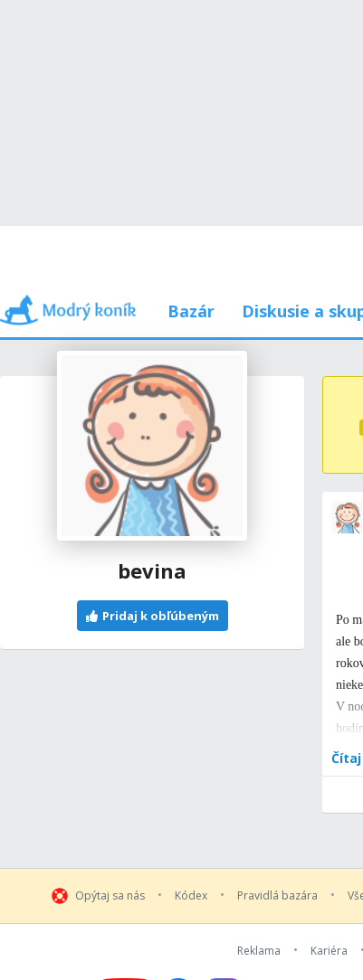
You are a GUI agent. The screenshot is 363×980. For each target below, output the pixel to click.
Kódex (191, 896)
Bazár (191, 311)
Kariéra (329, 951)
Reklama (259, 951)
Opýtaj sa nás (110, 896)
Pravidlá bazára (277, 896)
